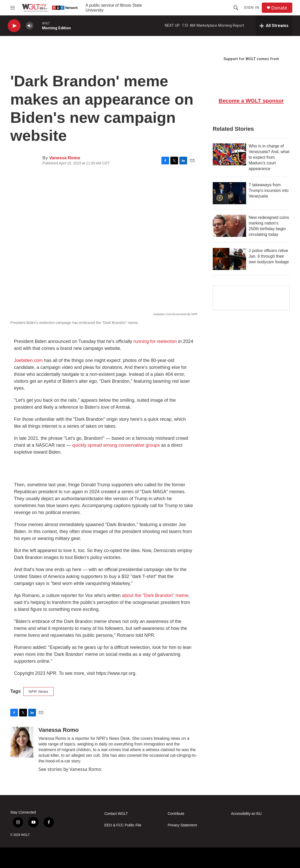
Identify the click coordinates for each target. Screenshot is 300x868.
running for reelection (155, 341)
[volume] (30, 26)
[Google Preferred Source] (251, 298)
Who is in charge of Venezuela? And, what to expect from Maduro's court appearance (269, 157)
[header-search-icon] (236, 8)
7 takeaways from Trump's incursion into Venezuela (269, 190)
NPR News (38, 692)
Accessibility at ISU (246, 814)
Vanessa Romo (65, 158)
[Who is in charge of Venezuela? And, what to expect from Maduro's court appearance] (229, 154)
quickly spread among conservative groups (116, 445)
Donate (279, 8)
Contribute (176, 814)
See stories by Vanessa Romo (70, 769)
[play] (14, 26)
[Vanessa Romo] (22, 742)
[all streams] (274, 26)
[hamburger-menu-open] (13, 8)
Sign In (252, 7)
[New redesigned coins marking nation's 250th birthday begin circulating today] (229, 226)
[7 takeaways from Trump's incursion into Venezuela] (229, 193)
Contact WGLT (116, 814)
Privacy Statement (182, 825)
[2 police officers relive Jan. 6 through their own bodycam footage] (229, 259)
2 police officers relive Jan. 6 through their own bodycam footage (269, 256)
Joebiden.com (28, 360)
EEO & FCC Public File (123, 825)
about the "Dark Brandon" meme (155, 595)
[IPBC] (229, 858)
